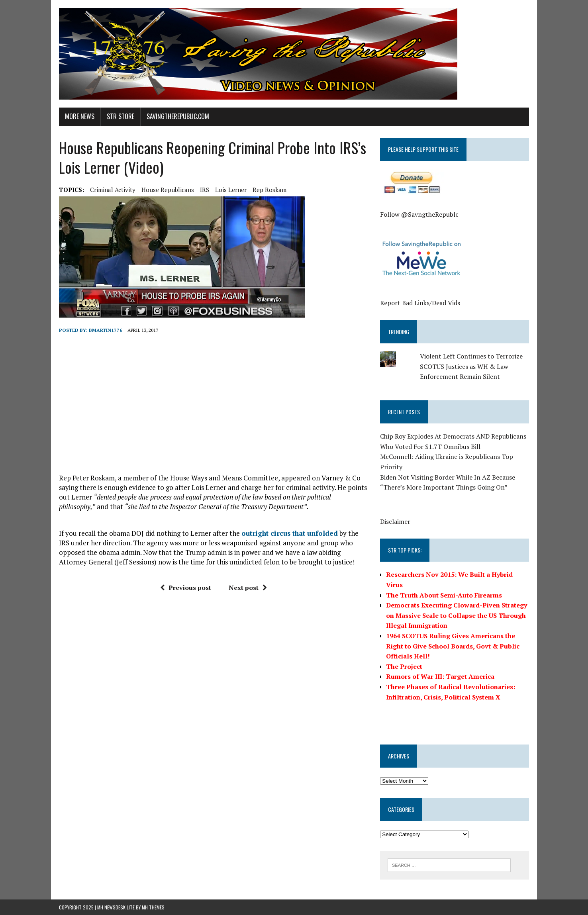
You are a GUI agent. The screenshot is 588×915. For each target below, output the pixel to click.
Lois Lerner (231, 190)
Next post (248, 588)
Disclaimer (395, 521)
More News (80, 116)
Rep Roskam (269, 190)
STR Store (121, 116)
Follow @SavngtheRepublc (419, 214)
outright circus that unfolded (290, 533)
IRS (205, 190)
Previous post (186, 588)
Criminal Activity (113, 190)
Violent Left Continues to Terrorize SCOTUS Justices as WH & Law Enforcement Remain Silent (471, 366)
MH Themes (153, 907)
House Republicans (168, 190)
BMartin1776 (106, 330)
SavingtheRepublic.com (178, 116)
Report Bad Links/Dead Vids (420, 303)
